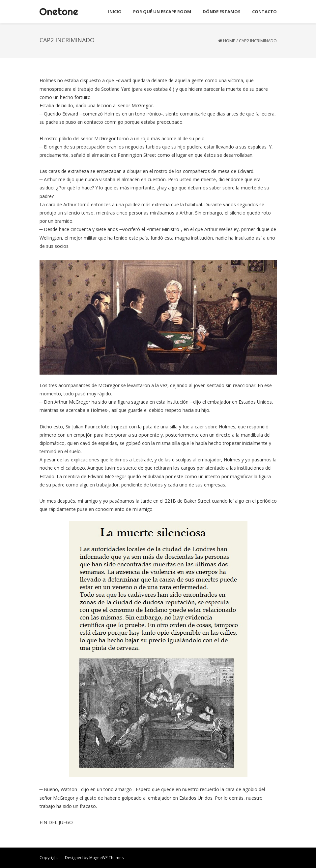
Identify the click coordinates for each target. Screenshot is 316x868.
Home (229, 41)
